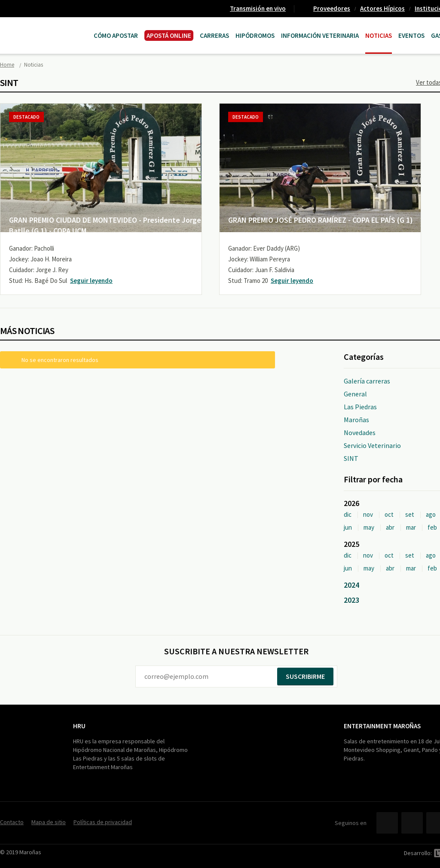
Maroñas (356, 420)
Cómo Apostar (116, 35)
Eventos (411, 35)
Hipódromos (255, 35)
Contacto (12, 822)
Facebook (387, 823)
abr (390, 527)
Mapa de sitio (49, 822)
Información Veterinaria (320, 35)
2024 (351, 585)
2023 (351, 600)
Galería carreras (367, 381)
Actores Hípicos (382, 8)
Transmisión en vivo (258, 8)
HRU (79, 726)
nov (368, 514)
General (355, 394)
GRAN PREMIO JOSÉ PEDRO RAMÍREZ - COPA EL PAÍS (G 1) (321, 220)
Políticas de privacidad (103, 822)
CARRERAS (214, 35)
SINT (351, 458)
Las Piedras (360, 407)
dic (348, 514)
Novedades (360, 432)
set (410, 514)
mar (411, 527)
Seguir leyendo (91, 281)
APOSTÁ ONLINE (169, 35)
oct (389, 514)
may (369, 527)
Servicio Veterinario (372, 445)
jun (348, 527)
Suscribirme (305, 676)
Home (7, 65)
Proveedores (332, 8)
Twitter (412, 823)
